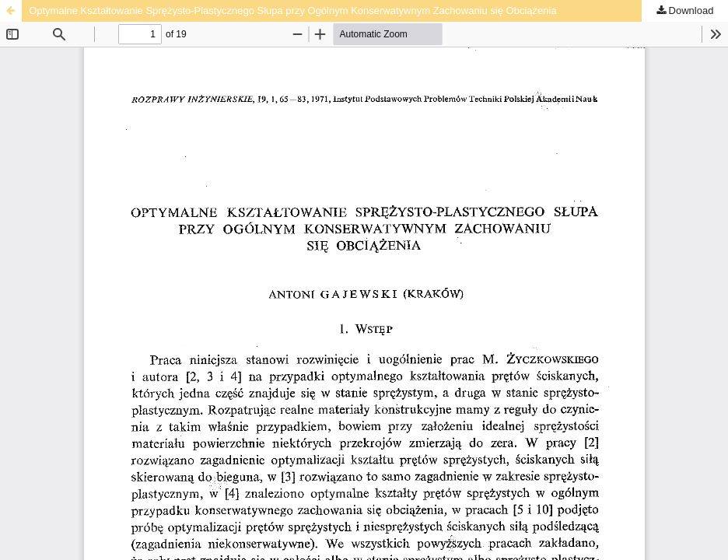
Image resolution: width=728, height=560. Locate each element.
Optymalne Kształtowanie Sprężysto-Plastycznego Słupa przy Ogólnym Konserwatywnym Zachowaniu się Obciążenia (292, 10)
